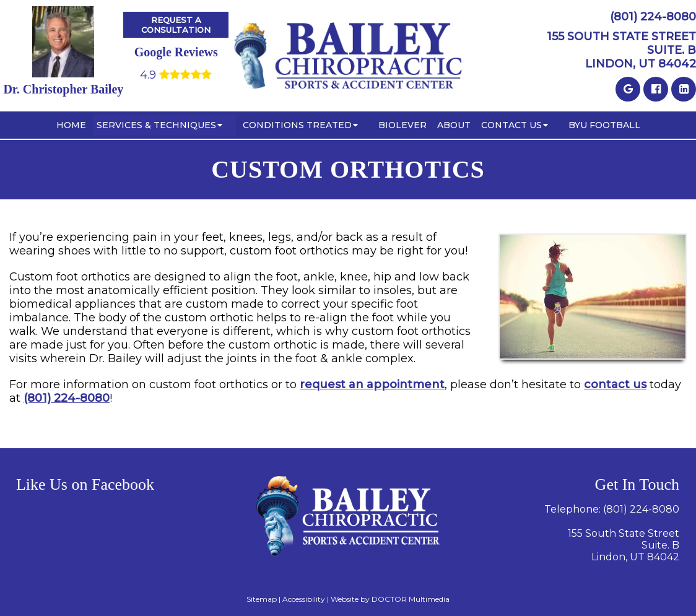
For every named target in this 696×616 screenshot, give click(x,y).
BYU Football (604, 125)
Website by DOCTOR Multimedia (390, 599)
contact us (615, 384)
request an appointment (372, 384)
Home (71, 125)
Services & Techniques (156, 125)
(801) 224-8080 (67, 398)
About (454, 125)
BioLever (402, 125)
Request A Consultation (176, 25)
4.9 (176, 75)
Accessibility (304, 599)
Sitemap (262, 599)
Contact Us (511, 125)
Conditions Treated (297, 125)
